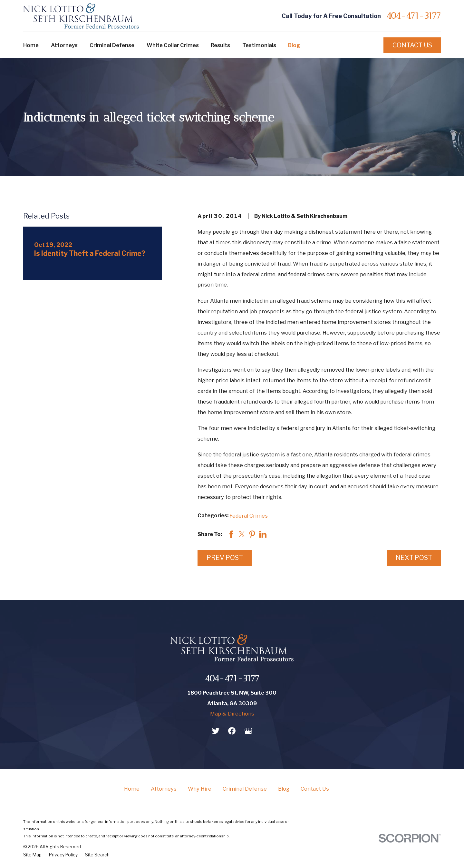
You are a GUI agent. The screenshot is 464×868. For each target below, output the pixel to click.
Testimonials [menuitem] (259, 45)
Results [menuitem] (220, 45)
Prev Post (225, 558)
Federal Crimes (249, 516)
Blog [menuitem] (294, 45)
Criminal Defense (245, 789)
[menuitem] (32, 855)
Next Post (414, 558)
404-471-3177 (413, 16)
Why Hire (200, 789)
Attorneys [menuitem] (64, 45)
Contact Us (412, 45)
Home (132, 789)
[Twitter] (216, 731)
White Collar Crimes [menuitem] (173, 45)
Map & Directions (232, 714)
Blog (284, 789)
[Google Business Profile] (248, 731)
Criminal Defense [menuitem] (112, 45)
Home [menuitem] (31, 45)
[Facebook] (232, 731)
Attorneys (164, 789)
